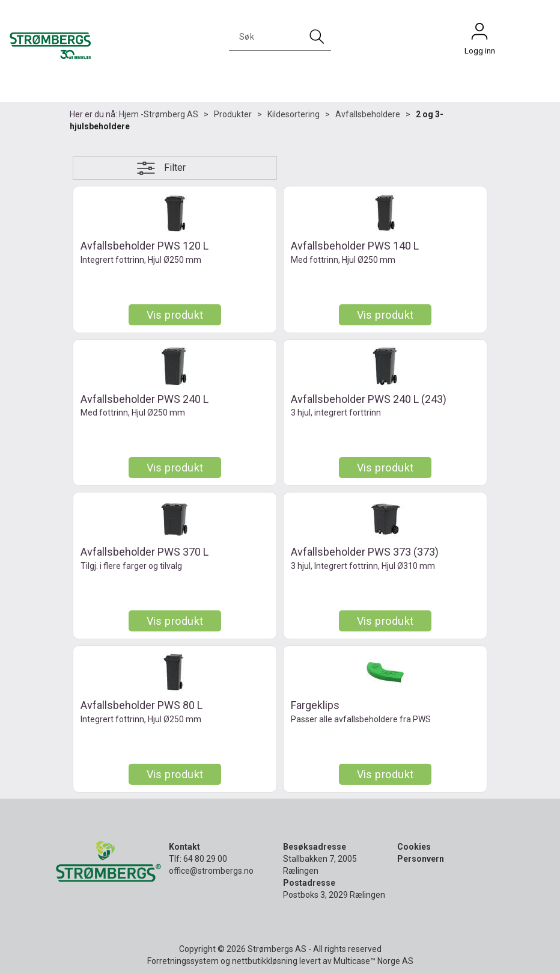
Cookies (414, 847)
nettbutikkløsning (265, 961)
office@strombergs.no (211, 871)
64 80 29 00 (205, 859)
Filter (175, 167)
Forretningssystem (183, 961)
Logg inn (479, 34)
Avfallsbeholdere (368, 114)
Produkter (233, 114)
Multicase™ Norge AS (373, 961)
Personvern (421, 859)
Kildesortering (294, 114)
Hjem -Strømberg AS (159, 114)
